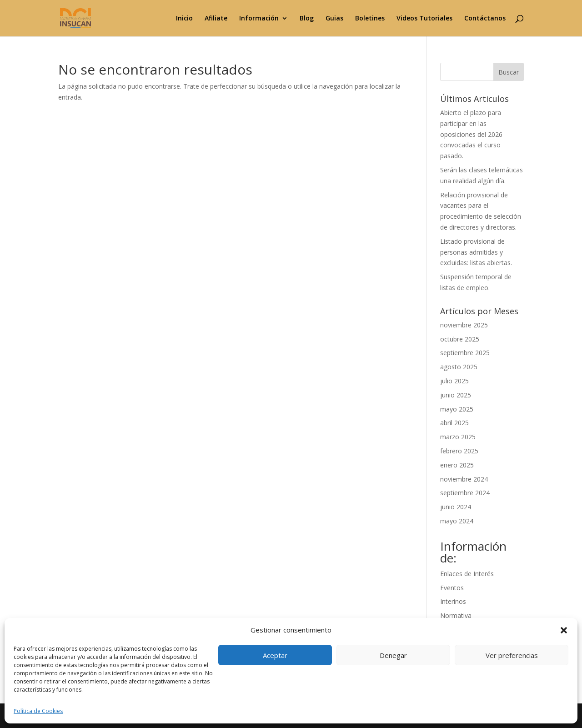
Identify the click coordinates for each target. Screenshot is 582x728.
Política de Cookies (38, 711)
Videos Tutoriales (424, 19)
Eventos (452, 588)
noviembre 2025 (464, 325)
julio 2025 (454, 381)
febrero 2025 (459, 451)
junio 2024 (456, 507)
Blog (307, 19)
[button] (564, 630)
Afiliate (216, 19)
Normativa (456, 615)
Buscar (509, 72)
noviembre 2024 (464, 479)
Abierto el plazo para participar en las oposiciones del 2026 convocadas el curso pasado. (471, 134)
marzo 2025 (458, 437)
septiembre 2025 (465, 353)
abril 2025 (454, 423)
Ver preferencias (512, 655)
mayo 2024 (457, 521)
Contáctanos (485, 19)
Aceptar (275, 655)
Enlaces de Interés (467, 574)
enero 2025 (457, 465)
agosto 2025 (459, 367)
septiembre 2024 (465, 493)
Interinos (453, 601)
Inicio (184, 19)
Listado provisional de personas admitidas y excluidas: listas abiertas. (476, 252)
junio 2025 (456, 395)
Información (259, 19)
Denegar (393, 655)
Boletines (370, 19)
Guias (334, 19)
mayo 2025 (457, 409)
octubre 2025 (460, 339)
